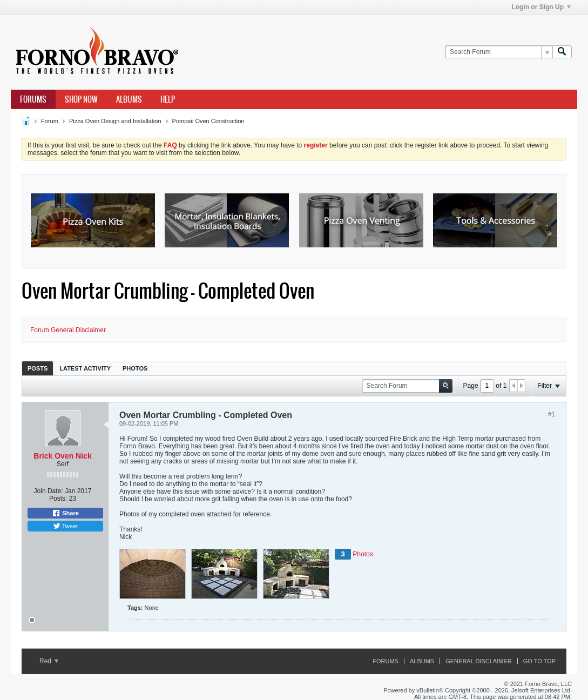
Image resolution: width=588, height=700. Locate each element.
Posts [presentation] (38, 368)
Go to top (539, 661)
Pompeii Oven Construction (208, 121)
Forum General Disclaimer (68, 330)
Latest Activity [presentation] (85, 368)
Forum (50, 121)
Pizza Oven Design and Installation (115, 121)
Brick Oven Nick (62, 456)
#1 (552, 414)
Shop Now (81, 99)
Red (49, 661)
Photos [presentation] (135, 368)
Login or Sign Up (541, 7)
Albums (129, 99)
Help (168, 99)
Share (65, 513)
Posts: (58, 499)
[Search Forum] (499, 52)
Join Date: (49, 491)
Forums (33, 99)
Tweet (65, 526)
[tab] (38, 368)
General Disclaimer (478, 661)
